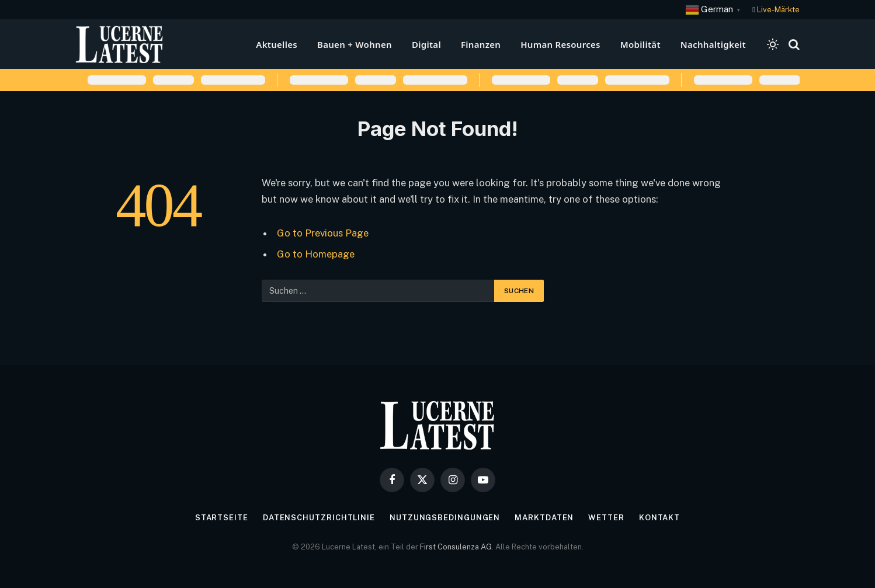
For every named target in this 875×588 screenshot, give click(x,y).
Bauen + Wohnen (355, 44)
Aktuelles (277, 44)
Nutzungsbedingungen (445, 518)
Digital (426, 44)
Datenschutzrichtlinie (319, 518)
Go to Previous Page (323, 233)
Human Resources (560, 44)
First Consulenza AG (456, 547)
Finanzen (481, 44)
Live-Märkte (778, 10)
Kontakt (659, 518)
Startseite (222, 518)
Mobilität (640, 44)
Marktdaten (544, 518)
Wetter (606, 518)
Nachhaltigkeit (713, 44)
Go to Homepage (316, 254)
